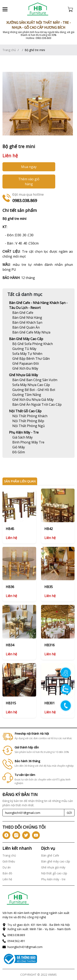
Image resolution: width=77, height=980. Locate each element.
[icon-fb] (6, 835)
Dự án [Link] (7, 867)
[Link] (38, 9)
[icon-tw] (26, 835)
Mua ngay (29, 167)
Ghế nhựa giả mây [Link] (24, 375)
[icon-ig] (16, 835)
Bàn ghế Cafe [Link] (50, 855)
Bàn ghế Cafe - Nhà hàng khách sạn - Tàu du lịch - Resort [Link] (38, 305)
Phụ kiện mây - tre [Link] (24, 432)
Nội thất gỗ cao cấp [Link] (25, 411)
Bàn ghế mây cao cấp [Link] (26, 339)
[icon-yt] (36, 835)
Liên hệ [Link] (7, 879)
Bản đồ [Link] (7, 873)
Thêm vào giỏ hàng (29, 182)
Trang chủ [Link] (9, 50)
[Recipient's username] (33, 813)
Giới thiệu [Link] (9, 861)
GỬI (69, 813)
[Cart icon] (71, 9)
